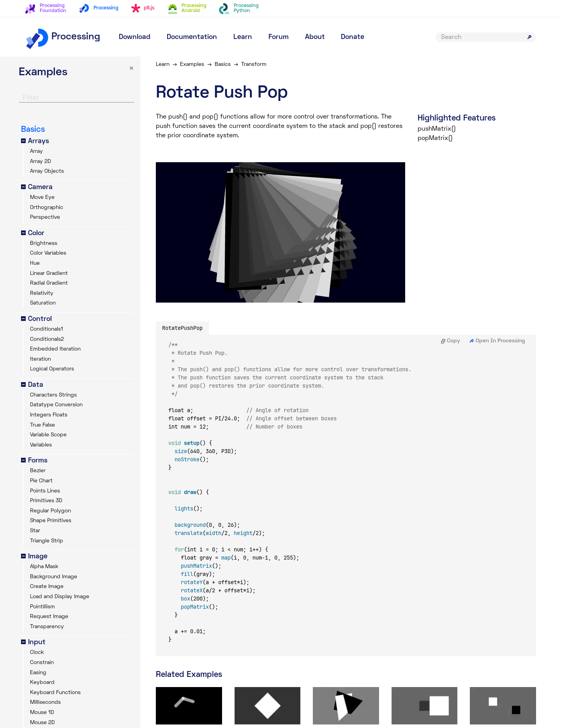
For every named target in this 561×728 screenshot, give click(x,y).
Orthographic (47, 208)
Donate (353, 37)
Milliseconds (45, 702)
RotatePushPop (182, 328)
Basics (223, 65)
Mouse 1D (42, 713)
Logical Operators (52, 369)
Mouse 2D (42, 723)
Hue (35, 263)
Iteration (41, 359)
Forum (279, 37)
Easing (38, 673)
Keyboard (42, 683)
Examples (192, 65)
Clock (37, 653)
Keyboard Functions (55, 693)
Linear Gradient (49, 274)
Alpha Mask (44, 567)
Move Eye (42, 197)
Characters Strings (53, 395)
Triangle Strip (47, 541)
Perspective (45, 217)
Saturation (43, 303)
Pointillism (42, 607)
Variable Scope (48, 435)
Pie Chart (41, 481)
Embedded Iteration (55, 349)
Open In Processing (497, 341)
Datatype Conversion (56, 405)
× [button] (131, 69)
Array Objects (47, 171)
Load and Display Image (60, 597)
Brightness (44, 244)
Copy (451, 341)
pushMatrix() (437, 129)
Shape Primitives (51, 521)
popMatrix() (435, 138)
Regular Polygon (50, 511)
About (315, 37)
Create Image (47, 587)
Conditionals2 (47, 339)
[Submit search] (529, 37)
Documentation (192, 37)
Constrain (42, 663)
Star (35, 531)
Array (36, 151)
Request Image (49, 617)
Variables (41, 445)
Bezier (38, 471)
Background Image (54, 577)
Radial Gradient (49, 283)
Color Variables (48, 253)
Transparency (47, 627)
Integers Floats (49, 415)
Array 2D (41, 162)
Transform (254, 65)
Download (135, 37)
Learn (243, 37)
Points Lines (45, 491)
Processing (63, 37)
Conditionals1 (47, 329)
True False (42, 425)
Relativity (42, 293)
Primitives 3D (46, 501)
